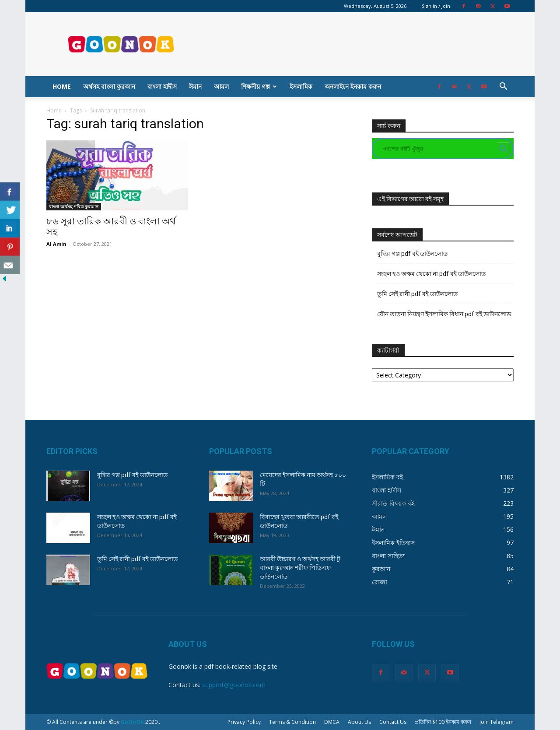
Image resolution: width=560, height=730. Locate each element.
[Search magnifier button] (503, 149)
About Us (359, 722)
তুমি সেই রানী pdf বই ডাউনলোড (417, 294)
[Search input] (439, 149)
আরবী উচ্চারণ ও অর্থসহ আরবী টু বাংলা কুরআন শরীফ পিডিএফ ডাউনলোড (300, 568)
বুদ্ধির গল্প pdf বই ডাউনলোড (412, 254)
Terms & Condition (292, 722)
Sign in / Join (436, 6)
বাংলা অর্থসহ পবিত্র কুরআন (74, 206)
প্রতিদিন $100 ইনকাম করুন (443, 722)
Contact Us (393, 722)
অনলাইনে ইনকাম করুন (353, 86)
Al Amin (56, 244)
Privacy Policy (244, 722)
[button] (503, 87)
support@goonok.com (234, 685)
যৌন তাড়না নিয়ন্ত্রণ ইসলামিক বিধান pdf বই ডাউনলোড (444, 314)
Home (62, 86)
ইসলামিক (301, 86)
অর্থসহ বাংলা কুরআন (109, 86)
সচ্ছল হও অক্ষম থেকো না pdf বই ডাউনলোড (431, 274)
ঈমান (195, 86)
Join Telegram (497, 722)
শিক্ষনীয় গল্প (259, 86)
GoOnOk (132, 722)
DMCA (332, 722)
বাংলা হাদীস (162, 86)
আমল (221, 86)
